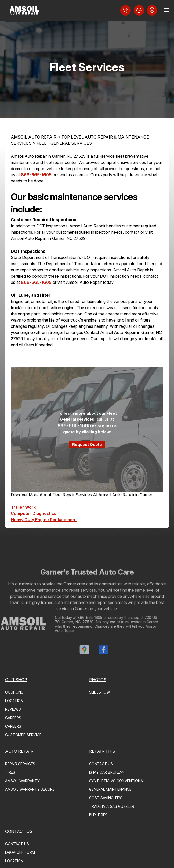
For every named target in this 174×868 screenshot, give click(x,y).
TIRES (10, 772)
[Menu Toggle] (166, 10)
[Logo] (24, 11)
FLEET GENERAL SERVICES (64, 143)
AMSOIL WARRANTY (22, 781)
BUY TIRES (98, 815)
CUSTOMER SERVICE (23, 735)
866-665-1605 (36, 175)
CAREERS (13, 718)
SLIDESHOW (100, 692)
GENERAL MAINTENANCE (110, 789)
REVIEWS (13, 709)
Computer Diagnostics (34, 513)
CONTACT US (101, 764)
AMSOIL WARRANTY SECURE (30, 789)
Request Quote (87, 444)
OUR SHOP (16, 680)
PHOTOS (98, 680)
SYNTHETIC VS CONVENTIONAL (117, 781)
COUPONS (14, 692)
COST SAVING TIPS (106, 798)
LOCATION (14, 701)
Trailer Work (23, 507)
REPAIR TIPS (102, 751)
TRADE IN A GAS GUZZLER (112, 806)
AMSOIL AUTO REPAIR (34, 137)
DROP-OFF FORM (20, 852)
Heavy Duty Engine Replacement (44, 520)
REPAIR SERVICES (20, 764)
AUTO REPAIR (19, 751)
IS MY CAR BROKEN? (107, 772)
